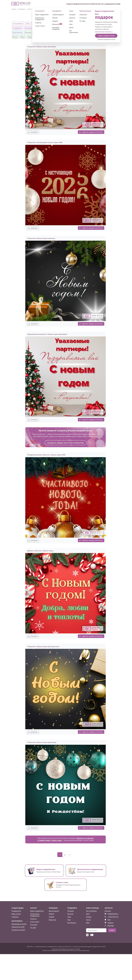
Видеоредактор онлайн (19, 950)
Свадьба (51, 943)
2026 (28, 24)
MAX (109, 945)
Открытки (33, 944)
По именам (34, 950)
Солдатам (72, 37)
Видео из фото (16, 940)
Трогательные (70, 24)
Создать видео (64, 4)
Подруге (30, 37)
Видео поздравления (37, 937)
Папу (69, 945)
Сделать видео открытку (88, 134)
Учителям (86, 28)
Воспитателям (105, 28)
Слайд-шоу (15, 943)
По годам (33, 953)
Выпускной (52, 945)
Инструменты (86, 4)
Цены (109, 4)
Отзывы (116, 4)
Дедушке (114, 32)
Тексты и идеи (99, 4)
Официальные (101, 24)
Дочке (76, 32)
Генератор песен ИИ (18, 953)
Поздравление (16, 937)
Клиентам (40, 28)
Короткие (81, 24)
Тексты (88, 945)
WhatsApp (111, 951)
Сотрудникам (17, 28)
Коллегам (112, 24)
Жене (62, 32)
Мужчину (70, 940)
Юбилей (51, 940)
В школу (94, 28)
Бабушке (105, 32)
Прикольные (46, 24)
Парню (64, 37)
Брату (97, 32)
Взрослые (90, 24)
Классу (68, 28)
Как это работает (91, 937)
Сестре (90, 32)
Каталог (75, 4)
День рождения (54, 937)
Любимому (46, 37)
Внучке (15, 37)
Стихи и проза (35, 947)
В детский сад (17, 32)
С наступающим (18, 24)
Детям (61, 28)
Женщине (28, 32)
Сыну (83, 32)
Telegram (110, 948)
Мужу (69, 32)
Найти (112, 956)
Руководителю (29, 28)
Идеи (88, 948)
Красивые (36, 24)
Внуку (23, 37)
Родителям (54, 32)
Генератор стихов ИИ (18, 956)
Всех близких (72, 948)
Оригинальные (58, 24)
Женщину (71, 937)
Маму (69, 943)
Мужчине (37, 32)
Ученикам (76, 28)
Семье (45, 32)
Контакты (108, 937)
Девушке (56, 37)
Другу (38, 37)
